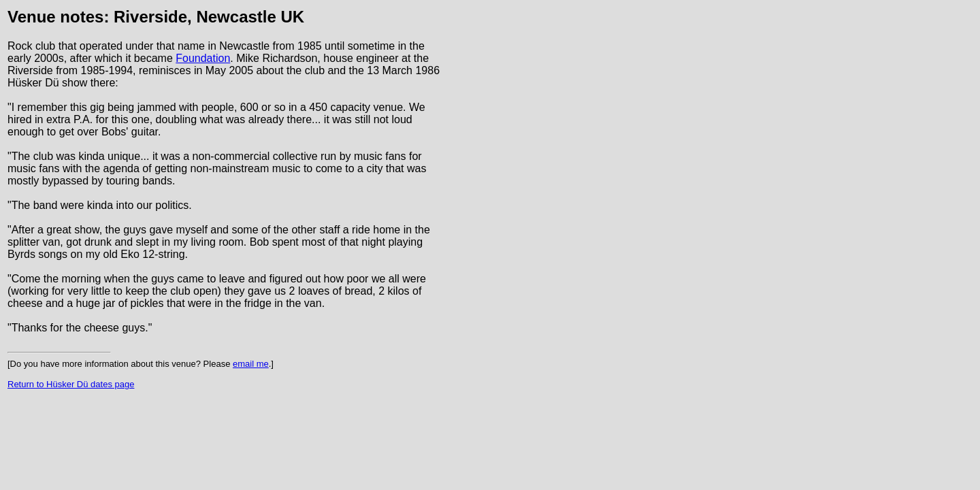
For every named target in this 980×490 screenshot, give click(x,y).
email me (251, 364)
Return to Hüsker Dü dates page (71, 384)
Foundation (203, 58)
